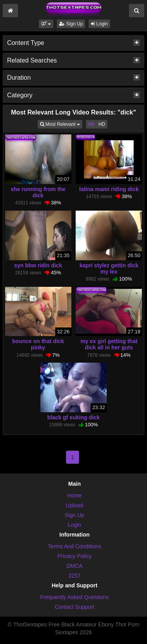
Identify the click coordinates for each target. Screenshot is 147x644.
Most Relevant (61, 124)
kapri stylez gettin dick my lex (109, 268)
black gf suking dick (74, 417)
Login (99, 24)
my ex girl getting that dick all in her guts (109, 344)
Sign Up (71, 24)
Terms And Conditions (74, 546)
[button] (46, 24)
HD (102, 124)
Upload (74, 505)
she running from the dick (38, 192)
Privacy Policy (74, 556)
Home (74, 496)
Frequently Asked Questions (74, 597)
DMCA (74, 566)
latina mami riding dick (109, 189)
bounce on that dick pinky (38, 344)
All (91, 124)
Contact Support (74, 607)
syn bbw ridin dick (38, 265)
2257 (74, 576)
